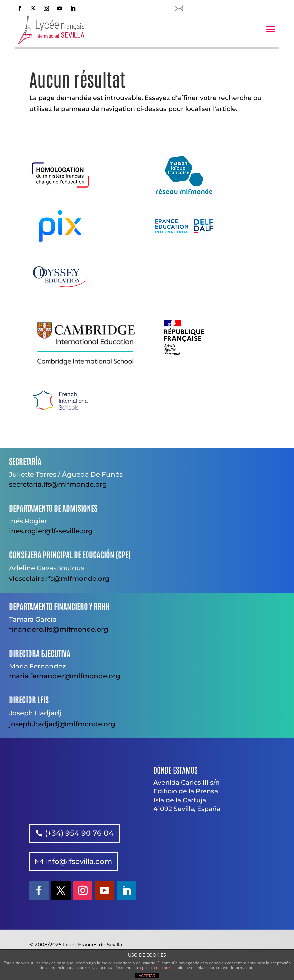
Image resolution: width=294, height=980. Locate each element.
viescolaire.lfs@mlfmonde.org (59, 579)
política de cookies (159, 968)
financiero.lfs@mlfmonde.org (59, 629)
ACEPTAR (147, 976)
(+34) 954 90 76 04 (79, 833)
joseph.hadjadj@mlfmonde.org (62, 724)
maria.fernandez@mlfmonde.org (65, 676)
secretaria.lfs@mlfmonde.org (58, 484)
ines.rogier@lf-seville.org (51, 531)
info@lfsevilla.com (79, 862)
